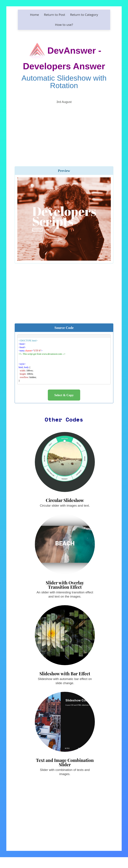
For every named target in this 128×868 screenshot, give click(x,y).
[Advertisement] (64, 130)
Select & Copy (64, 395)
